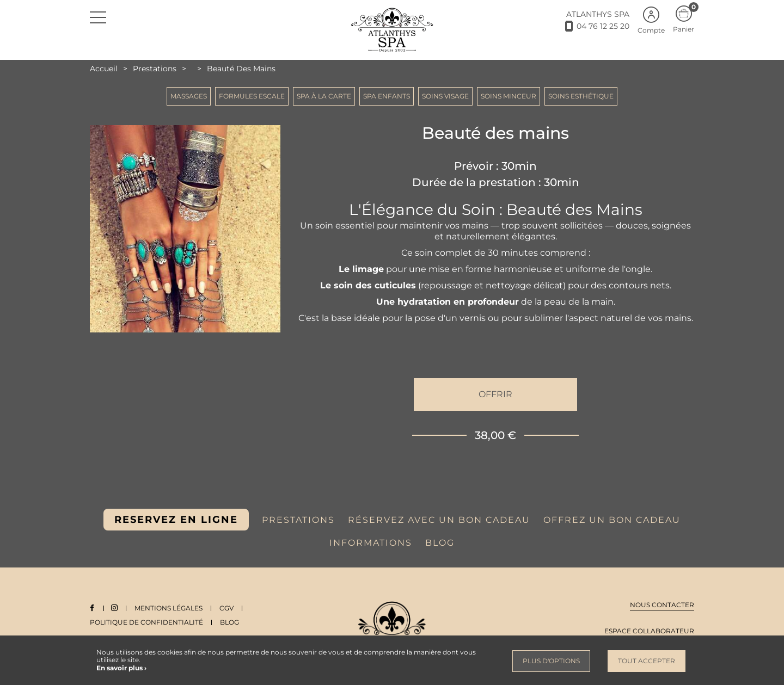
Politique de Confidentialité (146, 622)
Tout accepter (647, 661)
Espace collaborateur (649, 631)
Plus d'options (551, 661)
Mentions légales (171, 608)
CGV (229, 608)
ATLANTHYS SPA (598, 14)
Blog (229, 622)
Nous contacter (662, 605)
